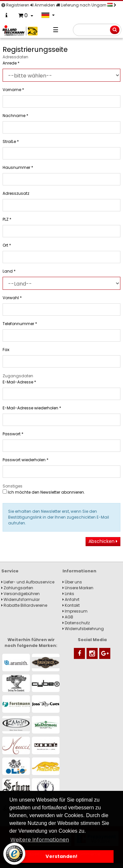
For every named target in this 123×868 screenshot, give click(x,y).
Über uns (72, 582)
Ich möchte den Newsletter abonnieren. (44, 492)
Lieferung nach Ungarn (86, 5)
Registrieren (15, 5)
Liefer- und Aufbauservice (28, 582)
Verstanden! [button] (61, 856)
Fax (6, 350)
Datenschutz (76, 623)
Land (9, 271)
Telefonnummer (20, 324)
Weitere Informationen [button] (40, 840)
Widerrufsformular (20, 599)
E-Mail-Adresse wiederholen (32, 408)
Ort (7, 245)
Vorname (13, 90)
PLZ (7, 219)
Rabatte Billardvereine (24, 605)
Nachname (15, 116)
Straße (11, 141)
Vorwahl (12, 298)
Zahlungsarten (17, 588)
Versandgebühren (20, 594)
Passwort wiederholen (26, 460)
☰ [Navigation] (56, 30)
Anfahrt (71, 599)
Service (10, 571)
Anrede (11, 63)
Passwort (13, 434)
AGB (68, 617)
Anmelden (43, 5)
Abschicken (103, 541)
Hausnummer (18, 167)
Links (68, 594)
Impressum (75, 611)
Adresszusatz (16, 193)
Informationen (79, 571)
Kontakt (71, 605)
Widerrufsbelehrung (83, 629)
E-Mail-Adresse (19, 382)
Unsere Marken (78, 588)
